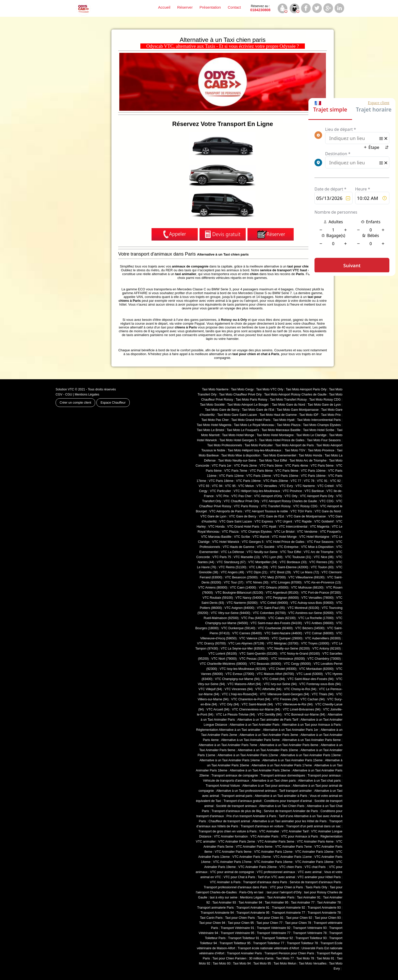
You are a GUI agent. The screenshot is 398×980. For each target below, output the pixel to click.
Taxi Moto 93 (222, 963)
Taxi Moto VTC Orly (270, 389)
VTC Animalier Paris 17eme (232, 862)
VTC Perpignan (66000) (282, 598)
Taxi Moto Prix (331, 415)
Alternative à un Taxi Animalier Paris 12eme (248, 755)
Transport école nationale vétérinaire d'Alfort (268, 948)
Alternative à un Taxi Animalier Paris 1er (291, 730)
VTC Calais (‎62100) (282, 618)
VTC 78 (309, 481)
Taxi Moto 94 (242, 963)
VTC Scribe (242, 537)
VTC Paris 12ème (231, 476)
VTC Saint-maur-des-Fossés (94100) (276, 623)
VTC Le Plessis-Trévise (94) (236, 715)
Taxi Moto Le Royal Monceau (254, 425)
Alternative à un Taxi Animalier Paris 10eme (268, 750)
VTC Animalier (269, 831)
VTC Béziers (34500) (310, 628)
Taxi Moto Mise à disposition (241, 455)
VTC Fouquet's (330, 532)
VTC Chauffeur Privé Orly (241, 501)
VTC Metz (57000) (273, 577)
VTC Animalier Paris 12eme (273, 852)
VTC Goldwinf (324, 521)
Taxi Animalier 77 (303, 903)
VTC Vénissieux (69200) (288, 659)
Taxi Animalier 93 (224, 903)
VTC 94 (217, 486)
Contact (234, 7)
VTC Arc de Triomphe (319, 552)
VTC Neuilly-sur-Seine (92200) (288, 649)
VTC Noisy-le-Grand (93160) (300, 654)
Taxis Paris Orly (316, 887)
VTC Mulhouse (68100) (307, 588)
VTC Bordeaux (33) (293, 562)
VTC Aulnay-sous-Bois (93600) (312, 603)
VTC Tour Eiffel (291, 552)
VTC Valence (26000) (254, 638)
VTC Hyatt (269, 527)
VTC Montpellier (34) (263, 562)
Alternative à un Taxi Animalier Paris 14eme (230, 760)
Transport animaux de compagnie (235, 776)
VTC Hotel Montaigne (314, 537)
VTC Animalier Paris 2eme (237, 842)
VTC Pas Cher (241, 496)
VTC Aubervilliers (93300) (323, 638)
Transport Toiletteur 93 (311, 938)
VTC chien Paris (291, 867)
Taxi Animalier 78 (329, 903)
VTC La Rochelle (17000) (316, 618)
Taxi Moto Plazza (288, 425)
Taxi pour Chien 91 (270, 918)
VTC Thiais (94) (323, 694)
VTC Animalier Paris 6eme (254, 847)
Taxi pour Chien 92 (299, 918)
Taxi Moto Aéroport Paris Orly (306, 389)
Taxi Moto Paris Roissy (251, 400)
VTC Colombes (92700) (269, 613)
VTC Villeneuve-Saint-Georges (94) (285, 694)
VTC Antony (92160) (327, 649)
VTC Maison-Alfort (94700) (275, 674)
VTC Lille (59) (259, 567)
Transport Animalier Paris (244, 953)
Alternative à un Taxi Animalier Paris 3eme (269, 735)
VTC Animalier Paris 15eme (252, 857)
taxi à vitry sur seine (223, 897)
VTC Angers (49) (233, 572)
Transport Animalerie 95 (253, 913)
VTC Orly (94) (229, 704)
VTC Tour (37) (234, 582)
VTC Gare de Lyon (213, 516)
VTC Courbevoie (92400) (275, 628)
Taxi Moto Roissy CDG (325, 400)
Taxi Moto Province (321, 450)
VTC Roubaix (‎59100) (218, 598)
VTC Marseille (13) (247, 557)
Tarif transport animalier (296, 791)
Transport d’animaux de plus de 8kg (236, 811)
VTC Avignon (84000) (239, 608)
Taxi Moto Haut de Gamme (278, 415)
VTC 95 (230, 486)
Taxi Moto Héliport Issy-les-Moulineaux (254, 450)
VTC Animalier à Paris (225, 882)
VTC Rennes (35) (321, 562)
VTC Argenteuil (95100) (282, 593)
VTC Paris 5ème (322, 466)
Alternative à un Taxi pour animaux (266, 786)
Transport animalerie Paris (215, 908)
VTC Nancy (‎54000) (249, 598)
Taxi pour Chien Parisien (229, 958)
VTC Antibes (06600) (319, 623)
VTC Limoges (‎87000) (286, 582)
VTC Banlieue (314, 491)
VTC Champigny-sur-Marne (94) (237, 679)
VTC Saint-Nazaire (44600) (283, 633)
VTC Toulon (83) (322, 567)
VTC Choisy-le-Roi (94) (300, 689)
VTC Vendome (307, 532)
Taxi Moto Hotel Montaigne (275, 435)
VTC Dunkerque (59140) (238, 628)
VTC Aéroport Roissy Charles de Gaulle (289, 501)
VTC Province (292, 491)
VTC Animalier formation (231, 836)
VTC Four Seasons (320, 542)
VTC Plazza (230, 532)
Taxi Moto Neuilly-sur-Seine (237, 461)
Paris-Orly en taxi (252, 892)
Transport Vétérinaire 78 (310, 933)
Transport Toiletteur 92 (277, 938)
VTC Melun (246, 486)
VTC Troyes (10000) (315, 643)
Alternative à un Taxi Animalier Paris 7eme (228, 745)
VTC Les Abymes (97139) (246, 643)
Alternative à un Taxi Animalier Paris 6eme (311, 740)
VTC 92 (336, 481)
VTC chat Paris (316, 867)
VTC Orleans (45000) (273, 588)
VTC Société (266, 547)
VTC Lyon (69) (272, 557)
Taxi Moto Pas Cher (215, 420)
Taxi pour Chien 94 (212, 923)
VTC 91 (322, 481)
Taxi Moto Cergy (242, 389)
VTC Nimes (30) (257, 582)
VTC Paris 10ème (313, 471)
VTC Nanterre (305, 486)
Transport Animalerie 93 (324, 908)
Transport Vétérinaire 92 (274, 928)
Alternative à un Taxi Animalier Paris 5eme (250, 740)
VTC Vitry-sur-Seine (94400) (231, 613)
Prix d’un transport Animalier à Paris (251, 816)
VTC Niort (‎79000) (224, 659)
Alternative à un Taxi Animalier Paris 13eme (311, 755)
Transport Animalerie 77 (288, 913)
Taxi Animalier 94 (250, 903)
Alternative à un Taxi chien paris (274, 781)
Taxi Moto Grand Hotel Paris (251, 420)
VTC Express (264, 521)
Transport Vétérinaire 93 (310, 928)
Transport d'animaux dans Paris (265, 882)
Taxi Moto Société (212, 405)
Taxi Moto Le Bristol (211, 430)
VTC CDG (327, 501)
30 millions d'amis (261, 958)
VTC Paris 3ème (271, 466)
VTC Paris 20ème (276, 481)
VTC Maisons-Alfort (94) (244, 684)
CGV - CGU (64, 394)
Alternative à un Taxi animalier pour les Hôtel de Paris (289, 821)
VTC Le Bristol (284, 532)
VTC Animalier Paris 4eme (315, 842)
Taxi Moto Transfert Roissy (288, 400)
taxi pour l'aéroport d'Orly (284, 892)
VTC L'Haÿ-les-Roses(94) (240, 694)
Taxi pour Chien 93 (328, 918)
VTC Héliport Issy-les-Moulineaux (257, 491)
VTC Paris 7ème (236, 471)
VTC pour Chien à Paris (286, 887)
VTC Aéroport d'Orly (268, 496)
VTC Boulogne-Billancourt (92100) (239, 593)
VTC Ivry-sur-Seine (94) (280, 684)
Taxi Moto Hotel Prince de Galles (282, 440)
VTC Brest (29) (280, 572)
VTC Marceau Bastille (216, 537)
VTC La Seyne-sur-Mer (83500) (243, 649)
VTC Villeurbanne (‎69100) (306, 577)
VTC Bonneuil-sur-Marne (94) (305, 715)
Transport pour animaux (324, 776)
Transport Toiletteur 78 (302, 943)
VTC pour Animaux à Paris (299, 836)
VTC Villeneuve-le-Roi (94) (294, 704)
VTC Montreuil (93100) (303, 608)
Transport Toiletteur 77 (269, 943)
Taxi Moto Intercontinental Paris (319, 420)
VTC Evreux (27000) (240, 674)
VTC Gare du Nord (328, 511)
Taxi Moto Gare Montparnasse (298, 410)
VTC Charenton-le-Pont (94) (251, 699)
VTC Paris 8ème (261, 471)
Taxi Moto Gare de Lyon (324, 405)
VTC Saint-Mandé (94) (257, 704)
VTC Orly (291, 496)
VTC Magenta (320, 527)
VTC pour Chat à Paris (239, 877)
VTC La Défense (232, 552)
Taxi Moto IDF (309, 415)
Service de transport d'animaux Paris (315, 882)
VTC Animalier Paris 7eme (294, 847)
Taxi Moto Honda (311, 455)
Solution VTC (65, 389)
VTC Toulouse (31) (298, 557)
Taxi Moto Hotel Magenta (214, 425)
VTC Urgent (284, 521)
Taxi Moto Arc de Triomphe (308, 461)
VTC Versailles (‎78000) (317, 598)
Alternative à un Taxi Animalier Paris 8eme (289, 745)
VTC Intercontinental (293, 527)
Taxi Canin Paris (211, 918)
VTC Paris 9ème (287, 471)
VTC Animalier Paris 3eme (276, 842)
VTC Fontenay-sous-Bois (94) (320, 684)
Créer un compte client (75, 403)
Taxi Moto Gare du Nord (288, 405)
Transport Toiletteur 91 (244, 938)
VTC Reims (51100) (233, 567)
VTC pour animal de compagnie (232, 872)
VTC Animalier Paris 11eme (293, 857)
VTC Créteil (325, 486)
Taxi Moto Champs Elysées (322, 425)
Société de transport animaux (236, 806)
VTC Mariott (261, 537)
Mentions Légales (87, 394)
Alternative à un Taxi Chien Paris (282, 806)
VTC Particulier (220, 491)
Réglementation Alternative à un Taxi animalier (228, 730)
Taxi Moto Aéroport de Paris (295, 445)
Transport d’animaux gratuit (243, 801)
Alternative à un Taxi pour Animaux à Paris (311, 725)
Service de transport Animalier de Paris (291, 811)
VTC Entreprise (288, 547)
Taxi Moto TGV (295, 450)
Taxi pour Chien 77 (269, 923)
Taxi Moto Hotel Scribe (319, 430)
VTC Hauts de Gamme (238, 547)
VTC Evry (286, 486)
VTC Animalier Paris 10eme (314, 852)
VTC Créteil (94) (273, 679)
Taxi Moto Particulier (259, 445)
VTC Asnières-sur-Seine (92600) (311, 613)
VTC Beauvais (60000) (265, 664)
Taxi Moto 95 (262, 963)
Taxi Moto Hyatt (284, 420)
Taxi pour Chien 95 (241, 923)
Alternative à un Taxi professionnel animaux (246, 791)
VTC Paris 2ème (246, 466)
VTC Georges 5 (253, 542)
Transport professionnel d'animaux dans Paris (236, 887)
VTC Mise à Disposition (317, 547)
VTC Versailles (267, 486)
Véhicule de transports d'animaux (226, 781)
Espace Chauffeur (113, 403)
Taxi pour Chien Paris (240, 918)
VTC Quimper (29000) (287, 638)
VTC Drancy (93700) (211, 643)
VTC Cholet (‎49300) (283, 669)
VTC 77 (296, 481)
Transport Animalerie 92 (288, 908)
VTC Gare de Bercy (243, 516)
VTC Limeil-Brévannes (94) (302, 709)
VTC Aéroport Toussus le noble (267, 511)
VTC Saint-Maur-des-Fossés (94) (310, 679)
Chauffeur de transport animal (229, 821)
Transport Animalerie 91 (253, 908)
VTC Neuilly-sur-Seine (262, 552)
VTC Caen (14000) (243, 588)
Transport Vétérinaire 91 (237, 928)
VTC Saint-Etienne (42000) (289, 567)
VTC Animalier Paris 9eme (233, 852)
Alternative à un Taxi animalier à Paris (281, 796)
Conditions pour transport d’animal (288, 801)
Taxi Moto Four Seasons (324, 440)
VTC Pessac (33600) (254, 659)
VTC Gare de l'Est (271, 516)
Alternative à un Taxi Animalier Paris (255, 725)
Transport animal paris (237, 796)
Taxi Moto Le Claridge (311, 435)
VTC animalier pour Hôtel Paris (319, 877)
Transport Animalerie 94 (217, 913)
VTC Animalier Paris (264, 836)
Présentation (210, 7)
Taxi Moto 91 (325, 958)
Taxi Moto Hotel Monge (238, 435)
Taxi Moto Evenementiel (280, 455)
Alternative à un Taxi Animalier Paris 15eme (292, 760)
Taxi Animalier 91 (309, 897)
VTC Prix (222, 496)
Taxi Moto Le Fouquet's (243, 430)
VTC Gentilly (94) (270, 715)
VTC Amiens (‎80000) (213, 588)
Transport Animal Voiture (223, 786)
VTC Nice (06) (324, 557)
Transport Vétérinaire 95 (237, 933)
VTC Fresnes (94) (285, 699)
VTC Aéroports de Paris (226, 511)
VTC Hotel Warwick (226, 542)
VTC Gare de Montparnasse (306, 516)
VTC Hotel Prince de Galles (285, 542)
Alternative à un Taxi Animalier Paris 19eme (260, 770)
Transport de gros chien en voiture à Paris (228, 831)
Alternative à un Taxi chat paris (319, 781)
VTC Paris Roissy (246, 506)
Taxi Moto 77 (285, 958)
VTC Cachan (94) (312, 699)
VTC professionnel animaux (276, 872)
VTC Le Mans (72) (306, 572)
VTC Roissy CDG (305, 506)
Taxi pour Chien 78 (298, 923)
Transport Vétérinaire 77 (274, 933)
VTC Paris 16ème (313, 476)
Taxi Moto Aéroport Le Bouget (248, 405)
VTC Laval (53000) (310, 674)
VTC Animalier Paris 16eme (273, 862)
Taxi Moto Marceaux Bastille (281, 430)
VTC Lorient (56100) (223, 654)
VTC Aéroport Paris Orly (317, 496)
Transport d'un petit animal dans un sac (313, 826)
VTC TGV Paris (301, 511)
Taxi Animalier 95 (277, 903)
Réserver (185, 7)
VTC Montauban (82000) (316, 669)
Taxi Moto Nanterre (215, 389)
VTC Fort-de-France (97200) (321, 593)
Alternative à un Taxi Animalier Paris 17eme (282, 765)
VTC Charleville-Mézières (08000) (223, 664)
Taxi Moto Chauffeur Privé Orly (240, 394)
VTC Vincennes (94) (239, 689)
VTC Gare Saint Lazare (236, 521)
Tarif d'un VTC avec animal (276, 877)
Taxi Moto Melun (285, 963)
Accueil (164, 7)
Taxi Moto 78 (305, 958)
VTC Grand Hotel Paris (243, 527)
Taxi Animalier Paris (281, 897)
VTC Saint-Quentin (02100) (258, 654)
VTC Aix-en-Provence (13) (322, 582)
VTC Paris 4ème (297, 466)
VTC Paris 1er (222, 466)
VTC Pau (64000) (253, 618)
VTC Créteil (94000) (274, 603)
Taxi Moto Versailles (313, 963)
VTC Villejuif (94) (210, 689)
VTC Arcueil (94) (218, 709)
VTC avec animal (310, 872)
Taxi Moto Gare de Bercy (222, 410)
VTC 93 (204, 486)
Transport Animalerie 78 (324, 913)
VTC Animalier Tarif (295, 831)
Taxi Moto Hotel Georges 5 (238, 440)
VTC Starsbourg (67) (231, 562)
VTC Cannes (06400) (247, 633)
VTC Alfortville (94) (268, 689)
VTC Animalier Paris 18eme (314, 862)
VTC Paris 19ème (248, 481)
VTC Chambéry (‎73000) (324, 659)
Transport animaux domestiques (283, 776)
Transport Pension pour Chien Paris (289, 953)
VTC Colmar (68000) (319, 633)
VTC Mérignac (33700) (283, 643)
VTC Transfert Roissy (276, 506)
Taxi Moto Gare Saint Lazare (237, 415)
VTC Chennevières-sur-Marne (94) (256, 709)
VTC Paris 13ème (259, 476)
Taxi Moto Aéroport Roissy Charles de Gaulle (295, 394)
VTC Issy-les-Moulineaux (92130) (243, 669)
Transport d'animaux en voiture (262, 826)
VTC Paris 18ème (221, 481)
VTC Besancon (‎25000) (241, 577)
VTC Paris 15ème (286, 476)
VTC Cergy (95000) (297, 664)
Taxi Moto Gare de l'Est (258, 410)
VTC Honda (216, 527)
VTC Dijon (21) (257, 572)
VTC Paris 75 (222, 557)
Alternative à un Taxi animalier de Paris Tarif (268, 720)
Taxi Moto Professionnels (225, 445)
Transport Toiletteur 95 (235, 943)
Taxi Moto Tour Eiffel (273, 461)
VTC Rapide (303, 521)
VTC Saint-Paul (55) (271, 608)
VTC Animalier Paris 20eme (258, 867)
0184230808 (260, 8)
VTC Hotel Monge (284, 537)
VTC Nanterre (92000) (242, 603)
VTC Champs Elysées (256, 532)
